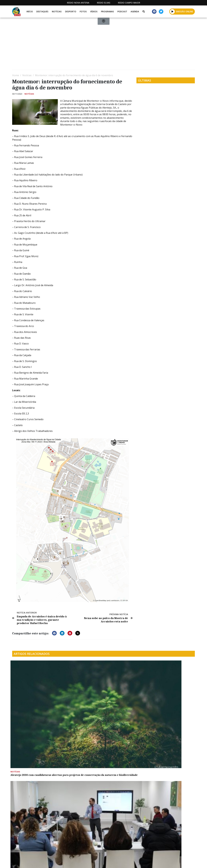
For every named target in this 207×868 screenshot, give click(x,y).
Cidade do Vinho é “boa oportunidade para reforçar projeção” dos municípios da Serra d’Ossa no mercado (77, 746)
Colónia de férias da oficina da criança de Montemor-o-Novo (124, 695)
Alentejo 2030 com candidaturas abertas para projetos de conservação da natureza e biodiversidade (33, 698)
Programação (117, 862)
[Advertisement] (103, 45)
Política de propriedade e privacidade (173, 862)
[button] (54, 632)
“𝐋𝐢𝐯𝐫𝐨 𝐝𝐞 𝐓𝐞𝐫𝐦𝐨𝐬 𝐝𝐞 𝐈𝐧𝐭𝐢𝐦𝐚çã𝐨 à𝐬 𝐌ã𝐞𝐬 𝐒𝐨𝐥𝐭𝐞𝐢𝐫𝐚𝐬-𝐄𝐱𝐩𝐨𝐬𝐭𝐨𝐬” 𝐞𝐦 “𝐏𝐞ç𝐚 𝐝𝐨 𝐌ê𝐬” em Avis (173, 696)
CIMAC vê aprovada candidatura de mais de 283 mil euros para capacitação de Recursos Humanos (79, 698)
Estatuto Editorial (92, 862)
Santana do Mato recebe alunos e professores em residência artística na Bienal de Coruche (33, 745)
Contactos (138, 862)
